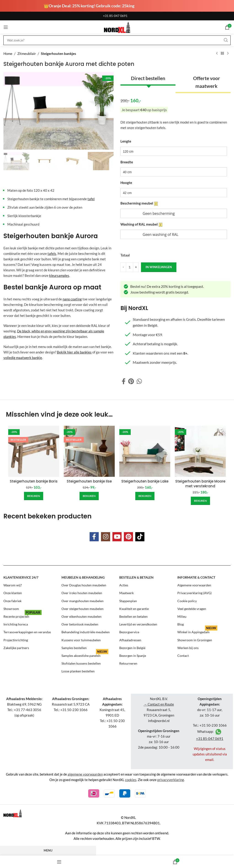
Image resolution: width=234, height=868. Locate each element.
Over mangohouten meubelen (82, 601)
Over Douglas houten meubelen (84, 585)
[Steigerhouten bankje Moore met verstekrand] (200, 451)
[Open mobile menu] (6, 27)
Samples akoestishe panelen (85, 655)
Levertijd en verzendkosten (138, 624)
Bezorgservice (129, 632)
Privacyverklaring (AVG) (194, 593)
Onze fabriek (12, 601)
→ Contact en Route (159, 704)
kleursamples (59, 275)
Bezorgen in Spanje (133, 656)
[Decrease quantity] (123, 267)
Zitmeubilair (27, 54)
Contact (183, 656)
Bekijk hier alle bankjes (74, 352)
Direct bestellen (148, 78)
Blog (181, 624)
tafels (52, 253)
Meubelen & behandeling (83, 577)
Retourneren (128, 663)
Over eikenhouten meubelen (81, 616)
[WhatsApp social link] (139, 381)
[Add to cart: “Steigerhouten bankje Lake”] (145, 496)
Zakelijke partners (16, 648)
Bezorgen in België (132, 648)
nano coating (72, 299)
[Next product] (228, 54)
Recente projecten (23, 616)
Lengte (126, 141)
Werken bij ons (188, 648)
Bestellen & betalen (136, 577)
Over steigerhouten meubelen (82, 609)
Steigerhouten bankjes (58, 54)
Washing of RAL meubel (141, 224)
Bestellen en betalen (133, 616)
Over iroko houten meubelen (82, 593)
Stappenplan (128, 601)
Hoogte (126, 183)
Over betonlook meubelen (80, 624)
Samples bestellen (74, 648)
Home (8, 54)
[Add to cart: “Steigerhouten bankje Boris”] (34, 496)
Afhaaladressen (130, 640)
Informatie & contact (196, 577)
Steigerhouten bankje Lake (145, 481)
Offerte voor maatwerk (207, 82)
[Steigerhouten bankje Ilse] (89, 451)
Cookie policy (187, 601)
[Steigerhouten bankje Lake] (145, 451)
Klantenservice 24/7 (21, 577)
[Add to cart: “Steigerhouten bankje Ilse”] (89, 496)
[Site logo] (117, 27)
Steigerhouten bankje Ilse (89, 481)
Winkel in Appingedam (197, 631)
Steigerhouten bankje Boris (34, 481)
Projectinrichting (16, 640)
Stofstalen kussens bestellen (81, 663)
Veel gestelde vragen (192, 609)
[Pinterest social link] (131, 381)
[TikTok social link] (140, 537)
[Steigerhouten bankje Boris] (34, 451)
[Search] (117, 40)
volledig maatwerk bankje (23, 358)
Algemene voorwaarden (194, 585)
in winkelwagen (159, 267)
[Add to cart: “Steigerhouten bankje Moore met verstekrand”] (200, 501)
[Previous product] (217, 54)
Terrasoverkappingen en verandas (27, 632)
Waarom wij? (13, 585)
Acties (124, 585)
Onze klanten (13, 593)
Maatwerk (126, 593)
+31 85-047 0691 (115, 16)
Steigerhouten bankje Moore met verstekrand (200, 484)
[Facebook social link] (124, 381)
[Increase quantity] (136, 267)
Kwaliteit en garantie (134, 609)
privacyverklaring (171, 780)
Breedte (127, 162)
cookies (131, 780)
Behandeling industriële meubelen (86, 632)
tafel (91, 199)
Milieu (182, 616)
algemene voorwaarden (85, 774)
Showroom (11, 609)
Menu (48, 850)
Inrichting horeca (16, 624)
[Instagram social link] (106, 537)
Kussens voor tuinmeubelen (81, 640)
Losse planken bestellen (78, 671)
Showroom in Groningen (195, 640)
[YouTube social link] (117, 537)
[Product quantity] (130, 267)
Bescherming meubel (139, 203)
